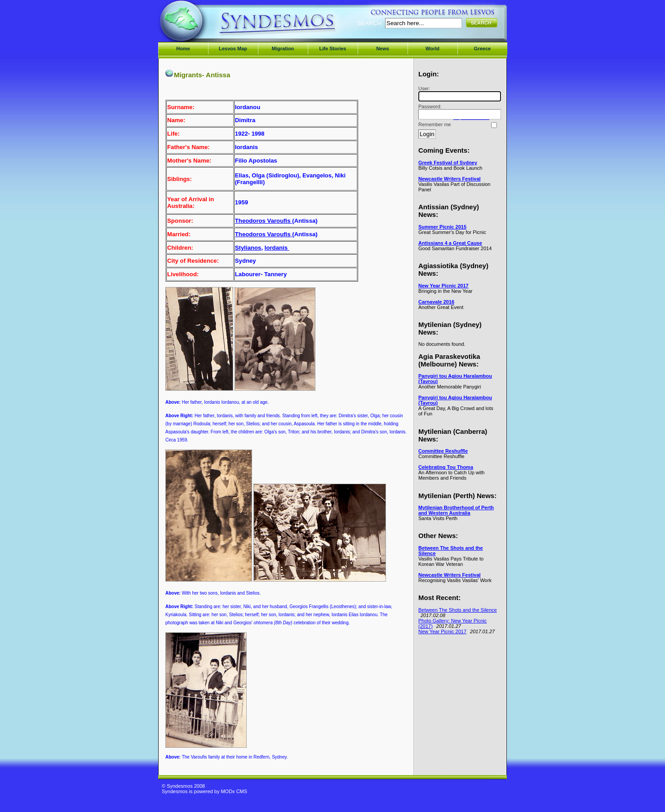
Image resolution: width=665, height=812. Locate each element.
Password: (458, 112)
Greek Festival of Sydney (448, 163)
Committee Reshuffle (443, 451)
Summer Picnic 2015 (442, 227)
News (383, 49)
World (432, 49)
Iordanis (277, 248)
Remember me (435, 124)
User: (458, 94)
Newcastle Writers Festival (450, 179)
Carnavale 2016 (436, 302)
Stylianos (248, 248)
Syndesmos (216, 26)
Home (183, 49)
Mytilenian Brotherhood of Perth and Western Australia (456, 510)
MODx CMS (234, 791)
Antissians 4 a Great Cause (450, 243)
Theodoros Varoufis (264, 221)
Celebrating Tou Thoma (446, 467)
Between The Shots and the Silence (458, 610)
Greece (482, 49)
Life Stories (333, 49)
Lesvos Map (233, 49)
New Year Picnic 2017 (443, 286)
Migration (283, 49)
